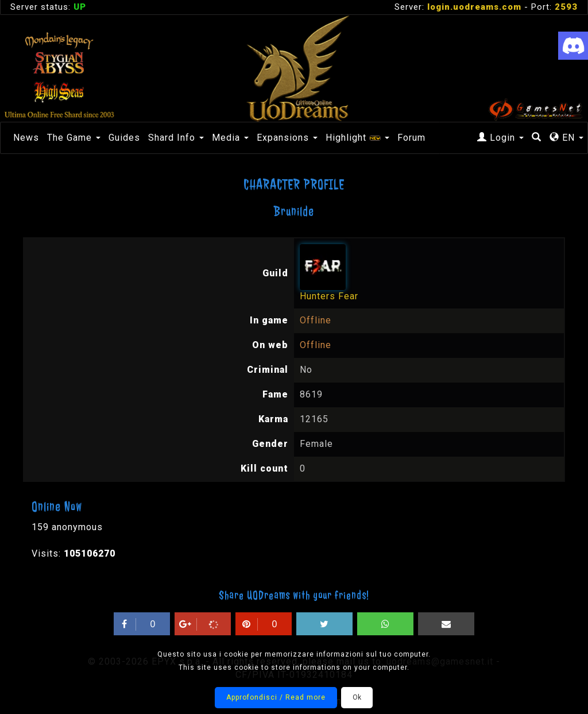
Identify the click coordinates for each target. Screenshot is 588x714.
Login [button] (500, 138)
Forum (411, 138)
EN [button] (566, 138)
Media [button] (230, 138)
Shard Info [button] (176, 138)
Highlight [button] (357, 138)
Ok (357, 697)
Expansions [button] (287, 138)
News (26, 138)
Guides (124, 138)
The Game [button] (74, 138)
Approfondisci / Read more (276, 697)
